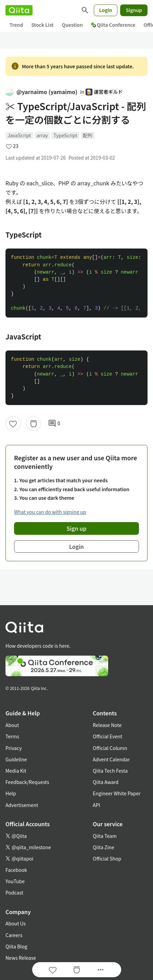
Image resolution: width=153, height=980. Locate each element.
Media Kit (16, 771)
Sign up (77, 528)
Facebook (16, 870)
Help (11, 793)
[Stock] (34, 424)
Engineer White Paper (117, 793)
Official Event (107, 736)
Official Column (110, 748)
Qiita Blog (16, 946)
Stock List (42, 25)
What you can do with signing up (50, 512)
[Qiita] (19, 10)
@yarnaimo (41, 92)
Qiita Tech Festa (110, 771)
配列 (88, 135)
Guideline (16, 759)
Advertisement (22, 805)
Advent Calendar (111, 759)
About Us (16, 923)
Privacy (14, 748)
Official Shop (107, 858)
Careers (14, 935)
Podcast (14, 892)
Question (72, 25)
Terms (12, 736)
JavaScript (19, 135)
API (96, 805)
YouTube (15, 881)
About (12, 725)
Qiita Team (105, 836)
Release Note (107, 725)
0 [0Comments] (54, 424)
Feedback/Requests (27, 782)
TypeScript (65, 135)
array (42, 135)
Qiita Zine (104, 847)
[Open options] (101, 970)
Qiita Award (106, 782)
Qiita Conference (113, 25)
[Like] (13, 424)
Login (106, 10)
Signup (134, 10)
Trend (16, 25)
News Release (21, 958)
